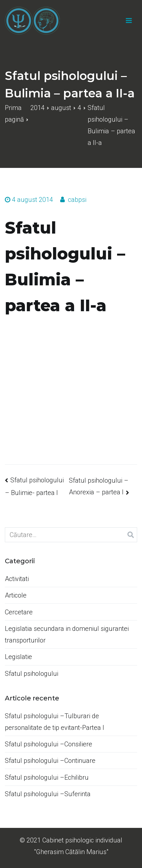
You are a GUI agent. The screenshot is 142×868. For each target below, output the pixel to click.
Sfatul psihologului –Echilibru (47, 777)
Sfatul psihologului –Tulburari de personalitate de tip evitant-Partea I (55, 722)
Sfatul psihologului (32, 674)
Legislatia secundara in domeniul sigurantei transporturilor (67, 634)
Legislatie (18, 657)
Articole (16, 595)
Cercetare (19, 612)
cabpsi (77, 200)
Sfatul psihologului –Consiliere (49, 744)
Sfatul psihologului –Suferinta (48, 794)
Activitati (17, 579)
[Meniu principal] (129, 21)
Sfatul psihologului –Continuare (50, 761)
